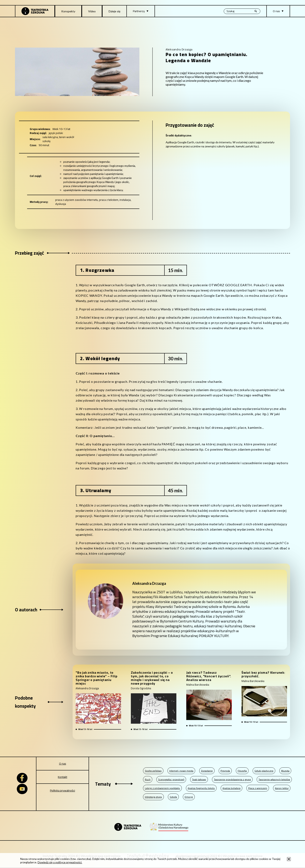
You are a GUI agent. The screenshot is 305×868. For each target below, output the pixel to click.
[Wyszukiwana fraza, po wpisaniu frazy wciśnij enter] (242, 11)
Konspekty (68, 11)
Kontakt (62, 777)
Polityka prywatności (62, 790)
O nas (63, 764)
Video (92, 11)
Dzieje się (114, 11)
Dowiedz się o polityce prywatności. (60, 862)
